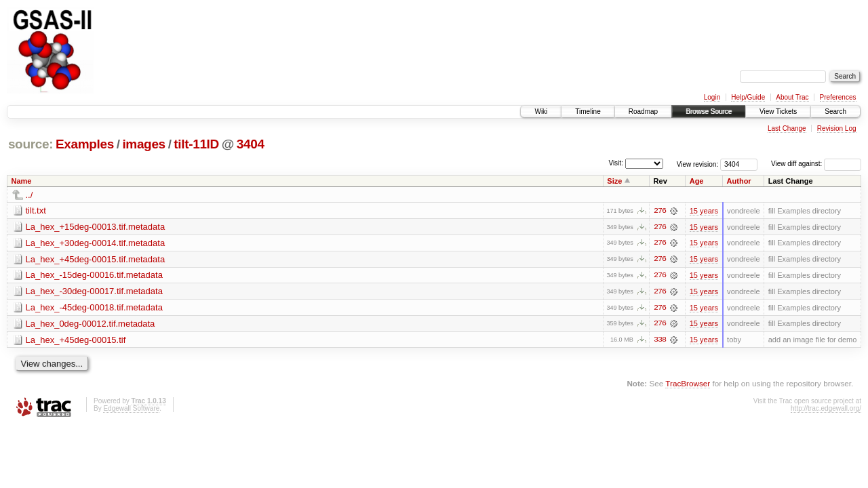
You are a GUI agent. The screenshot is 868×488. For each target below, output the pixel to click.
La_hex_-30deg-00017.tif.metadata (94, 292)
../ (29, 195)
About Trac (792, 97)
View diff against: (816, 164)
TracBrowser (688, 385)
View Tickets (778, 111)
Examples (85, 144)
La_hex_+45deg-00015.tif (76, 341)
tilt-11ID (196, 144)
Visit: (616, 163)
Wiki (541, 111)
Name (22, 181)
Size (614, 181)
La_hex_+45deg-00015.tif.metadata (96, 259)
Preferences (838, 97)
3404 (251, 144)
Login (712, 97)
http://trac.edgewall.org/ (826, 410)
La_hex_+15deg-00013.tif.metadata (96, 227)
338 (660, 341)
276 (660, 211)
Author (739, 181)
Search (835, 111)
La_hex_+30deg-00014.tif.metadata (96, 243)
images (143, 144)
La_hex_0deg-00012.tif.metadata (91, 324)
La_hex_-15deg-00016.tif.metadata (94, 276)
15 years (704, 211)
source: (31, 144)
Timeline (588, 111)
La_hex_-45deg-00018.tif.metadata (94, 308)
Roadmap (643, 111)
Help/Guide (748, 97)
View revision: (698, 164)
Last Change (787, 128)
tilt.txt (36, 210)
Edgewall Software (131, 410)
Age (697, 181)
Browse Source (709, 111)
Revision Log (837, 128)
